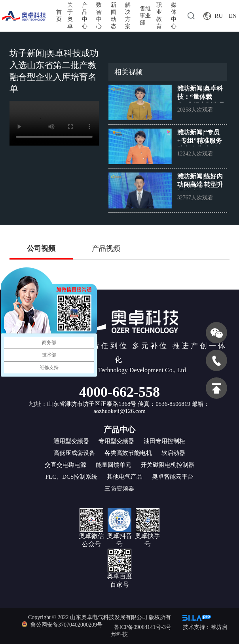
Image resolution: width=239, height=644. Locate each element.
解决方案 (128, 16)
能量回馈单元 (114, 465)
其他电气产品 (125, 477)
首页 (59, 16)
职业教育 (159, 16)
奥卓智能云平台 (173, 477)
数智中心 (99, 16)
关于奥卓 (70, 16)
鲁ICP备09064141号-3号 (143, 627)
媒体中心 (174, 16)
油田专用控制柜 (164, 441)
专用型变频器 (116, 441)
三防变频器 (119, 489)
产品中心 (85, 16)
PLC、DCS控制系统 (72, 477)
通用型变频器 (71, 441)
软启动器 (173, 453)
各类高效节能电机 (128, 453)
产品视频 (106, 248)
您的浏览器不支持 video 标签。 (54, 123)
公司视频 (41, 248)
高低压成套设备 (74, 453)
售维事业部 (145, 16)
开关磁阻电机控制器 (168, 465)
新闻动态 (114, 16)
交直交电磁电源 (65, 465)
